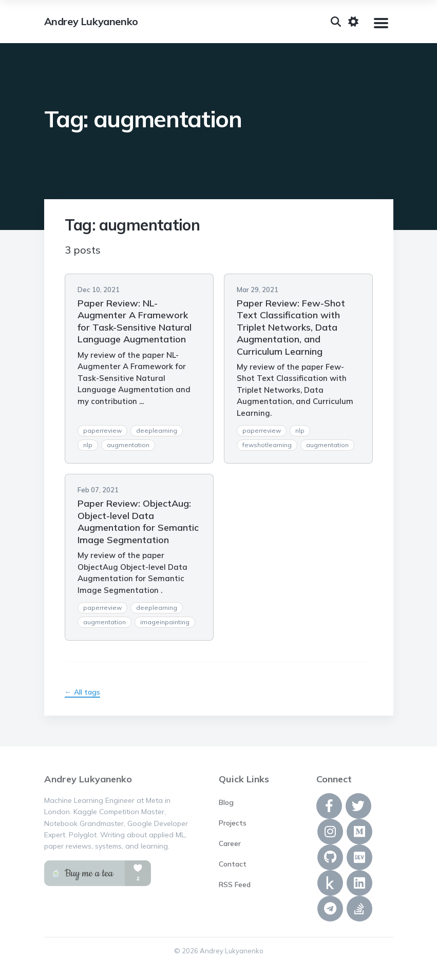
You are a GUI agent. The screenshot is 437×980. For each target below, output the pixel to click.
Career (230, 843)
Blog (226, 802)
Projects (233, 823)
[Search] (336, 22)
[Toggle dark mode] (353, 22)
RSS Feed (235, 885)
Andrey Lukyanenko (91, 22)
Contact (233, 864)
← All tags (82, 692)
